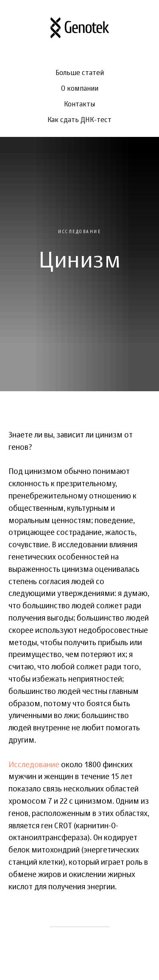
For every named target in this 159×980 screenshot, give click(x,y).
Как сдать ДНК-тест (79, 120)
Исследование (34, 765)
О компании (80, 89)
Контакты (79, 105)
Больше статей (80, 73)
